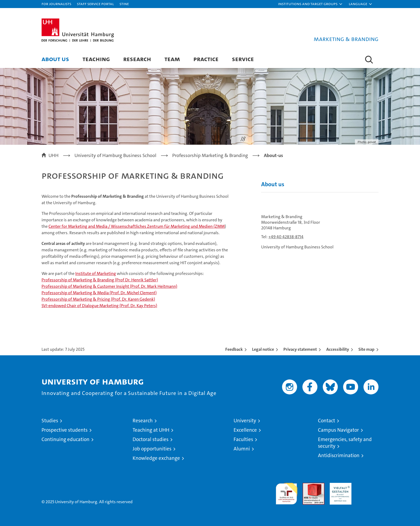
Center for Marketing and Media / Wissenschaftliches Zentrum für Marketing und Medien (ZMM (137, 226)
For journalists (56, 4)
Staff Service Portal (95, 4)
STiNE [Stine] (124, 4)
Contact (327, 421)
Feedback (234, 349)
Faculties (243, 439)
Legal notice (263, 349)
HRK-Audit (339, 486)
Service (243, 59)
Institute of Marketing (96, 273)
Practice (206, 59)
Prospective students (65, 430)
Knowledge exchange (156, 458)
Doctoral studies (151, 439)
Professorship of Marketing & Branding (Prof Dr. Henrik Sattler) (100, 280)
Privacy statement (300, 349)
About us (55, 59)
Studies (50, 421)
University (245, 421)
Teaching (96, 59)
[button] (310, 4)
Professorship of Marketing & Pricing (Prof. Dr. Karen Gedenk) (98, 299)
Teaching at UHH (151, 430)
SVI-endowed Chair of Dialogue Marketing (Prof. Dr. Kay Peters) (99, 306)
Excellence (245, 430)
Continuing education (65, 439)
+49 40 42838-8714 (286, 237)
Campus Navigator (338, 430)
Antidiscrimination (339, 455)
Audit (308, 486)
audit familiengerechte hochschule (286, 491)
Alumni (242, 449)
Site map (366, 349)
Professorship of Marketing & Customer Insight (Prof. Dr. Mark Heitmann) (109, 286)
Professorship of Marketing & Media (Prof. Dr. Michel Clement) (99, 293)
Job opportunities (152, 449)
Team (172, 59)
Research (137, 59)
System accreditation (368, 488)
